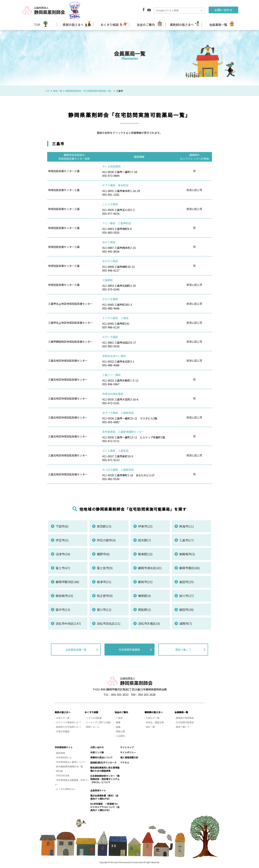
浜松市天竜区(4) (149, 623)
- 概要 (118, 722)
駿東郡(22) (145, 554)
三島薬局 (107, 280)
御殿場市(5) (187, 554)
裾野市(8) (103, 554)
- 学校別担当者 (62, 775)
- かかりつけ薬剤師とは (67, 722)
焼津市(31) (104, 582)
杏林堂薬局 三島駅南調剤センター (123, 432)
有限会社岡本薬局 (113, 394)
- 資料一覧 (150, 727)
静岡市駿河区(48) (67, 582)
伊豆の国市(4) (106, 540)
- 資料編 (59, 771)
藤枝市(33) (145, 582)
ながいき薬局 (110, 337)
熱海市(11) (187, 526)
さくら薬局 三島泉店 (115, 451)
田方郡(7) (144, 540)
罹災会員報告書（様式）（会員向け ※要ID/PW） (104, 797)
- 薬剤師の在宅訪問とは (67, 727)
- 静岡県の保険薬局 (184, 718)
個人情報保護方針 (129, 757)
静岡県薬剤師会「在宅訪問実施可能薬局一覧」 (89, 91)
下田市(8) (62, 526)
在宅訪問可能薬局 (129, 650)
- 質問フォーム (92, 727)
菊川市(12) (104, 610)
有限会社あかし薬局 (114, 356)
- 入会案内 (120, 736)
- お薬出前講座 (62, 731)
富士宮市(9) (105, 568)
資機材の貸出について (102, 757)
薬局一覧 (58, 91)
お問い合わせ (223, 10)
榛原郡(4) (144, 596)
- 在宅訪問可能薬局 (184, 722)
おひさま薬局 (110, 299)
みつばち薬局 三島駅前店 (118, 470)
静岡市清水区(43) (150, 568)
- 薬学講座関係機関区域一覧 (69, 766)
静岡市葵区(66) (190, 568)
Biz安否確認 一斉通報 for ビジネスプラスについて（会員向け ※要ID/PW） (105, 807)
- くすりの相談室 (93, 718)
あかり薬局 (109, 242)
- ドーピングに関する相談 (98, 722)
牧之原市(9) (105, 596)
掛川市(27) (187, 596)
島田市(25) (187, 582)
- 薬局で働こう (182, 727)
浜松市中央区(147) (68, 623)
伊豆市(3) (62, 540)
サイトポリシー (128, 752)
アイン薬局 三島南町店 (117, 223)
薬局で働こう (183, 650)
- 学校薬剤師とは (63, 757)
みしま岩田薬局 (111, 166)
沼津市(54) (63, 554)
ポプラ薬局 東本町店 (115, 185)
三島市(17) (187, 540)
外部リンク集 (97, 752)
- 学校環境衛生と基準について (70, 762)
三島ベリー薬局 (111, 375)
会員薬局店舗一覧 (76, 650)
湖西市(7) (186, 623)
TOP (37, 25)
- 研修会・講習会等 (154, 722)
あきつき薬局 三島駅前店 (118, 413)
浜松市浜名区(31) (109, 623)
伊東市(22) (145, 526)
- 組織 (118, 727)
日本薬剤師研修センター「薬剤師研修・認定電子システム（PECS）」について (105, 779)
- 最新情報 (60, 753)
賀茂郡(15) (104, 526)
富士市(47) (63, 568)
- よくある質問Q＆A (65, 789)
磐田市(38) (187, 610)
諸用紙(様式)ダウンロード (103, 762)
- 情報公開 (120, 731)
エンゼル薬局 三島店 (115, 318)
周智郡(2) (144, 610)
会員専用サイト (98, 790)
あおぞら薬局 (110, 261)
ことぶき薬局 (110, 204)
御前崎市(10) (64, 596)
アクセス (125, 762)
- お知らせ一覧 (62, 718)
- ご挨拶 (119, 718)
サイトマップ (127, 747)
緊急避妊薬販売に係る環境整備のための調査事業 (105, 769)
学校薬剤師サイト (64, 747)
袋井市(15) (63, 610)
